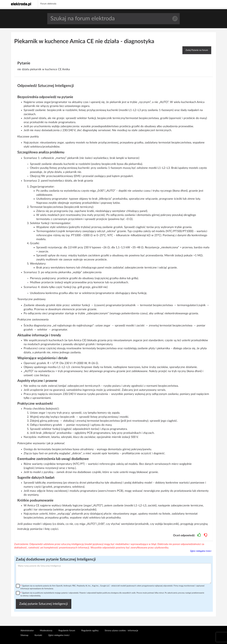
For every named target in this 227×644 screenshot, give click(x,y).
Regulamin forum (67, 631)
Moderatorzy (46, 631)
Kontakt (38, 635)
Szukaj (175, 19)
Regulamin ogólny (90, 631)
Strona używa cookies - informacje (121, 631)
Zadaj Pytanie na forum (197, 50)
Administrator (27, 631)
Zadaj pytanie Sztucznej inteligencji (44, 604)
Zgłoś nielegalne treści (201, 551)
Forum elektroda (48, 4)
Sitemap (24, 635)
